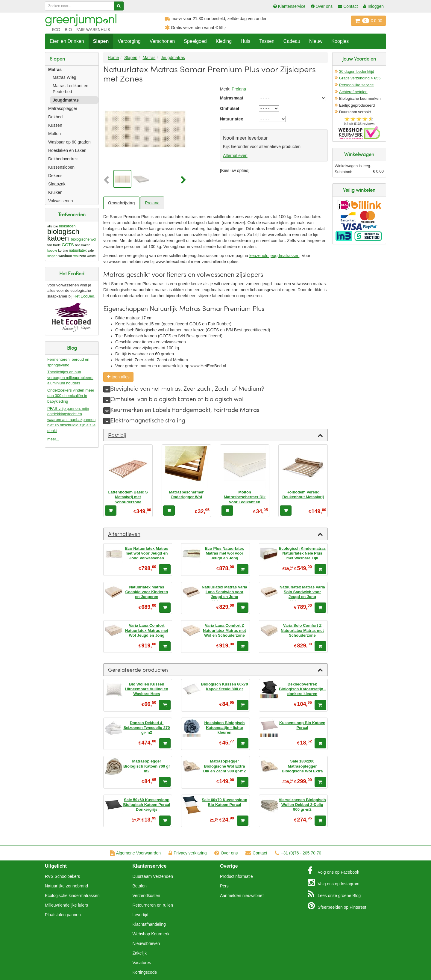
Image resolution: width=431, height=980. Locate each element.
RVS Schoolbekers (62, 876)
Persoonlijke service (356, 85)
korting (63, 250)
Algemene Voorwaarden (135, 853)
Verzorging (129, 41)
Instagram (334, 882)
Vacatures (142, 963)
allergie (53, 226)
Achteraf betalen (353, 92)
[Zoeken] (119, 6)
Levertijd (141, 915)
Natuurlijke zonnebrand (66, 886)
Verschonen (162, 41)
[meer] (107, 389)
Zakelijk (140, 953)
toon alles (118, 377)
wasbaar (65, 256)
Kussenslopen (61, 167)
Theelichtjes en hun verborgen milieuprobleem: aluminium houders (70, 377)
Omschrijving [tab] (121, 203)
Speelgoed (195, 41)
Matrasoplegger (63, 108)
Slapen (101, 41)
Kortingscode (145, 972)
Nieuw (316, 41)
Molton (54, 134)
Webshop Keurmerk (151, 934)
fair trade (54, 245)
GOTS (68, 245)
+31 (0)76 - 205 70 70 (298, 853)
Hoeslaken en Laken (67, 150)
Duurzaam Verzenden (153, 876)
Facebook (333, 871)
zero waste (87, 256)
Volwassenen (61, 201)
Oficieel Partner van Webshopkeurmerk (359, 133)
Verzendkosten (147, 896)
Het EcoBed (84, 296)
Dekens (55, 176)
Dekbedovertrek (63, 159)
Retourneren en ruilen (153, 905)
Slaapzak (57, 184)
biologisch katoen (63, 235)
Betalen (140, 886)
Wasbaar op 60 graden (69, 142)
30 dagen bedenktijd (357, 71)
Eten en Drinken (67, 41)
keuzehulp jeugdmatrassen (274, 256)
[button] (108, 180)
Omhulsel (230, 108)
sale (91, 250)
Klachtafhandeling (149, 924)
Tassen (267, 41)
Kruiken (55, 192)
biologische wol (84, 239)
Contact (256, 853)
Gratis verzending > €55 (360, 78)
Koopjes (340, 41)
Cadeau (292, 41)
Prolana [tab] (152, 203)
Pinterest (337, 906)
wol (76, 256)
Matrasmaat (232, 98)
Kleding (224, 41)
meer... (53, 439)
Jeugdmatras (66, 100)
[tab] (215, 435)
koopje (52, 250)
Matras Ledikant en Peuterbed (70, 89)
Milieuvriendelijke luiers (66, 905)
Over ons (226, 853)
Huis (245, 41)
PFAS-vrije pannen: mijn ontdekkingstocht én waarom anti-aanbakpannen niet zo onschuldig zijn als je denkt (71, 420)
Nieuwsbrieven (146, 943)
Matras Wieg (65, 77)
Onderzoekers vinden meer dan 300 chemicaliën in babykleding (71, 396)
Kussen (55, 125)
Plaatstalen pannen (63, 915)
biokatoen (67, 226)
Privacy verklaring (188, 853)
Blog (334, 894)
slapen (52, 256)
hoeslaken (83, 245)
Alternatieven (235, 155)
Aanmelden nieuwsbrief (242, 896)
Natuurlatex (232, 119)
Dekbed (55, 117)
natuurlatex (78, 250)
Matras (55, 70)
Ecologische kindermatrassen (72, 896)
